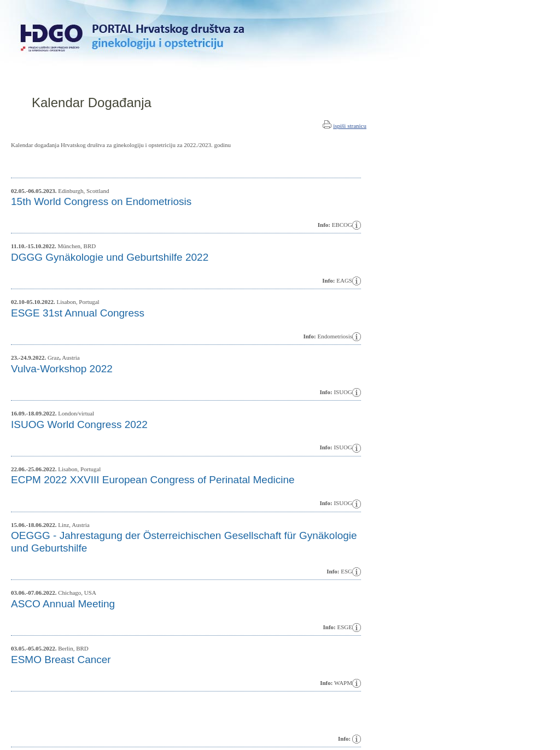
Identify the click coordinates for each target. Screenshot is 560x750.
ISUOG (343, 447)
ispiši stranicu (350, 126)
